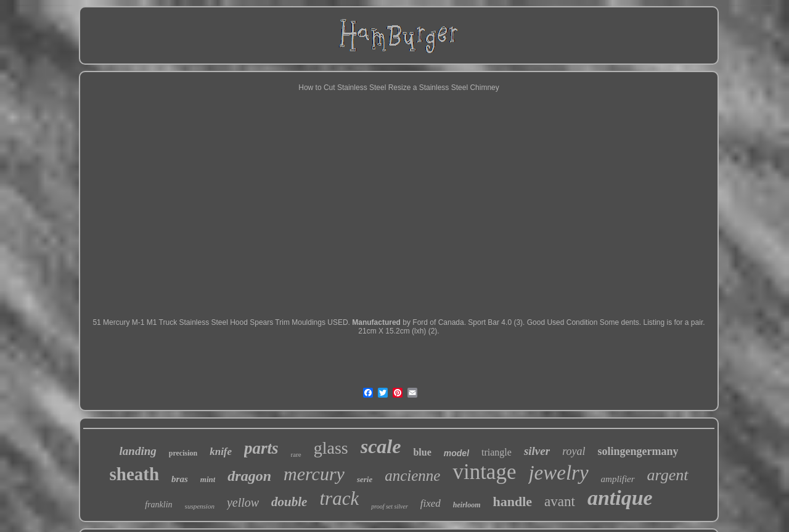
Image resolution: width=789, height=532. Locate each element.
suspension (200, 506)
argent (668, 475)
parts (261, 448)
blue (422, 452)
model (456, 453)
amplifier (618, 479)
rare (296, 454)
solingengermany (638, 451)
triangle (497, 452)
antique (620, 498)
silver (537, 451)
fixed (431, 503)
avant (560, 501)
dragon (249, 476)
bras (180, 479)
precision (183, 453)
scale (381, 446)
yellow (243, 502)
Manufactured (376, 322)
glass (331, 448)
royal (574, 451)
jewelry (558, 473)
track (339, 498)
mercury (314, 474)
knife (221, 452)
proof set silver (390, 506)
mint (208, 479)
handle (513, 501)
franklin (158, 505)
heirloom (467, 505)
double (289, 502)
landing (138, 451)
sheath (135, 474)
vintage (484, 472)
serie (365, 479)
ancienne (412, 476)
